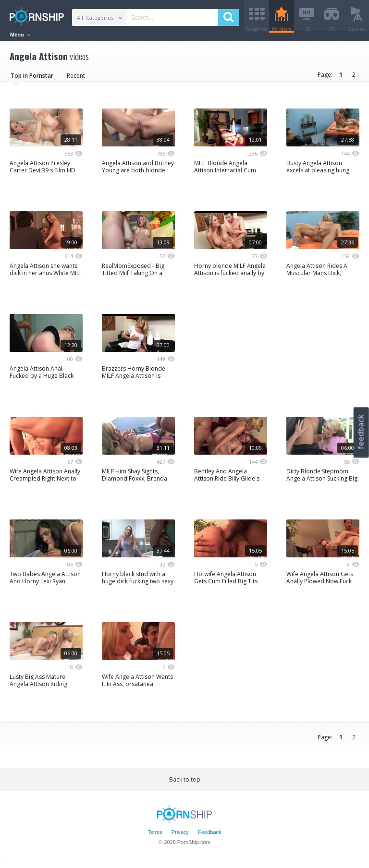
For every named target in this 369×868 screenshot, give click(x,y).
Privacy (180, 836)
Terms (155, 836)
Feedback (209, 836)
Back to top (185, 783)
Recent (76, 79)
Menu (20, 35)
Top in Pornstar (32, 79)
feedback (361, 432)
